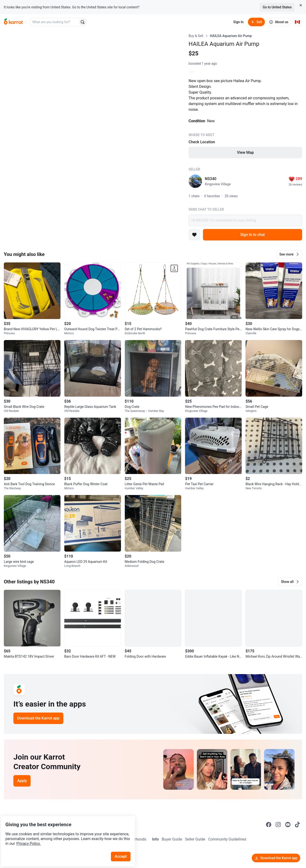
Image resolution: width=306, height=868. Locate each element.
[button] (289, 254)
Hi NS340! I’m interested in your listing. (245, 220)
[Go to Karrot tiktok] (297, 825)
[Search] (82, 22)
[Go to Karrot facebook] (269, 825)
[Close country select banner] (301, 5)
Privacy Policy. (65, 831)
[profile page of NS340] (195, 181)
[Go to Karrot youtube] (288, 825)
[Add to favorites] (194, 235)
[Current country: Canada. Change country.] (297, 22)
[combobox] (54, 22)
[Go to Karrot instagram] (278, 825)
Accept (124, 844)
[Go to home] (13, 22)
